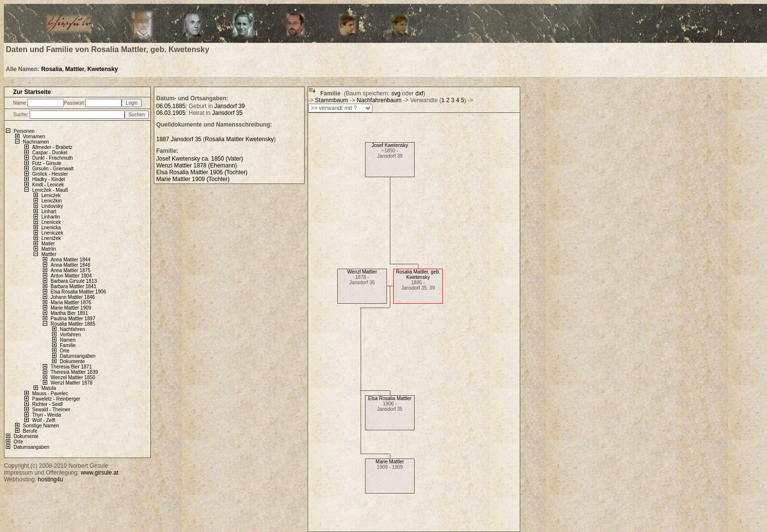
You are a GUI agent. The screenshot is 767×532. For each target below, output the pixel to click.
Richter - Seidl (47, 404)
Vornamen (34, 137)
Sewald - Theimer (51, 410)
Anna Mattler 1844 (71, 260)
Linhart (49, 211)
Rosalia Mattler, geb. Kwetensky (418, 275)
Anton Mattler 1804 (71, 276)
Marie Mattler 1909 (71, 308)
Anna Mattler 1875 (71, 270)
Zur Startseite (32, 92)
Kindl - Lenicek (48, 185)
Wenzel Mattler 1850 (73, 377)
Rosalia (52, 69)
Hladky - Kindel (48, 179)
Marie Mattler (390, 462)
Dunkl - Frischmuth (53, 158)
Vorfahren (70, 335)
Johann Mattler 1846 (73, 297)
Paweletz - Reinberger (56, 399)
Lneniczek (52, 233)
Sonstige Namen (41, 426)
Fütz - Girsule (47, 163)
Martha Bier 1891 (69, 313)
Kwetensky (102, 69)
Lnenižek (51, 238)
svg (396, 93)
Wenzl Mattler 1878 (72, 383)
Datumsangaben (78, 356)
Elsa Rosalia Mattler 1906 (78, 292)
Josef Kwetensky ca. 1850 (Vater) (200, 159)
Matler (48, 244)
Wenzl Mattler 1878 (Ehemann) (197, 165)
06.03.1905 (171, 113)
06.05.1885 (171, 106)
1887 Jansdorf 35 (179, 139)
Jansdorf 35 (228, 113)
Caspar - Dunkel (50, 153)
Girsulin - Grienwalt (53, 169)
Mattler (75, 69)
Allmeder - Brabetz (52, 147)
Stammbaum (331, 100)
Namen (68, 340)
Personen (24, 131)
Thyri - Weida (46, 415)
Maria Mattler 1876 (71, 303)
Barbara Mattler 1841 (73, 286)
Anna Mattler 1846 (71, 265)
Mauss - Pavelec (50, 394)
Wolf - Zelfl (44, 420)
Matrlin (49, 249)
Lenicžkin (52, 201)
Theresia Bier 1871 (71, 367)
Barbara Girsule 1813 (74, 281)
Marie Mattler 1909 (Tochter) (193, 179)
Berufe (30, 431)
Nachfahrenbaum (379, 100)
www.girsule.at (100, 473)
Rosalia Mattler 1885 (73, 324)
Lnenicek (51, 222)
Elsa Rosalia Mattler (390, 398)
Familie (68, 345)
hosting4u (51, 479)
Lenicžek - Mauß (50, 190)
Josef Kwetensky (390, 145)
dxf (419, 93)
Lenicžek (51, 195)
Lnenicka (51, 228)
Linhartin (51, 217)
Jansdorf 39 (229, 106)
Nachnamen (36, 142)
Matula (49, 388)
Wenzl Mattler (362, 272)
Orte (64, 351)
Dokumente (72, 361)
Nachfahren (73, 329)
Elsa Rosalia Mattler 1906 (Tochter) (202, 172)
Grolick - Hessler (50, 174)
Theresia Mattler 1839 (74, 372)
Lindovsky (52, 206)
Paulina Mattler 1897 (73, 319)
